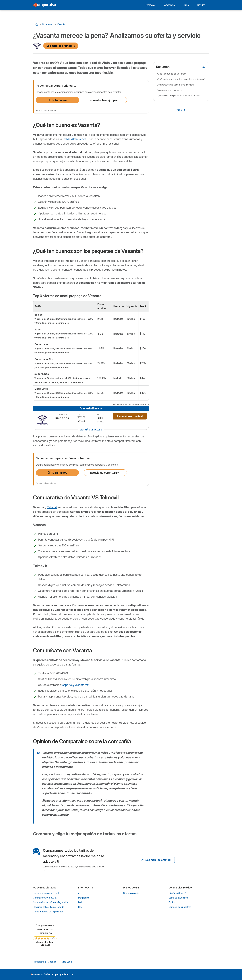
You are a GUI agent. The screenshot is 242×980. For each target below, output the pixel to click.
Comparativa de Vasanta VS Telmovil (176, 85)
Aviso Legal (66, 962)
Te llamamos (57, 100)
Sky (80, 907)
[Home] (37, 24)
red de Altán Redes (74, 139)
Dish (80, 902)
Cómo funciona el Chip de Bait (48, 912)
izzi (80, 893)
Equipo (172, 902)
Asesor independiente (46, 110)
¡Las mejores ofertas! (61, 46)
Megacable (84, 898)
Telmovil (52, 507)
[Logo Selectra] (44, 5)
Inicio (181, 110)
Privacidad (38, 962)
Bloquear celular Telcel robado (49, 907)
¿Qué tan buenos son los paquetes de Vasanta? (181, 79)
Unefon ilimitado (131, 893)
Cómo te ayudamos (178, 898)
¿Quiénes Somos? (177, 893)
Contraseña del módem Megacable (51, 902)
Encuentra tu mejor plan (105, 100)
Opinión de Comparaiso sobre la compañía (179, 95)
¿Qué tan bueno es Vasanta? (171, 74)
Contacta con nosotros (180, 907)
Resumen (163, 67)
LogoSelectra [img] (35, 974)
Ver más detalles (91, 430)
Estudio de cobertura (105, 473)
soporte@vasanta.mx (75, 685)
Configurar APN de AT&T (45, 898)
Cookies (52, 962)
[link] (45, 935)
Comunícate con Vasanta (169, 90)
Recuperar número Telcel (46, 893)
